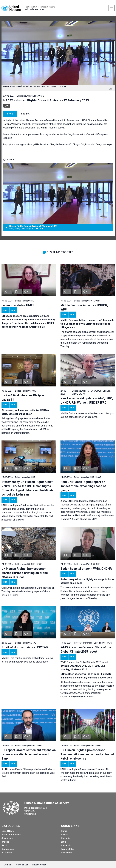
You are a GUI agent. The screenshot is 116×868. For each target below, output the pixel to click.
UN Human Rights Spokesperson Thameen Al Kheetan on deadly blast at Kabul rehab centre (87, 754)
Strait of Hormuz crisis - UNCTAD (25, 647)
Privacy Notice (39, 865)
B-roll (4, 845)
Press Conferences (11, 835)
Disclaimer (67, 853)
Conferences (8, 849)
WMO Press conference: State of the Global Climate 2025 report (86, 649)
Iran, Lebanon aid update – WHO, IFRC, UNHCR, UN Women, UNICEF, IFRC (87, 400)
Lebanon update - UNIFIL (18, 305)
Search (65, 835)
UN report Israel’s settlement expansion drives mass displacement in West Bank (29, 754)
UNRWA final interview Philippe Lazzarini (23, 397)
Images (5, 842)
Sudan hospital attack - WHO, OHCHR (86, 569)
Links (64, 842)
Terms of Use (68, 849)
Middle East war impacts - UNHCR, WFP (84, 307)
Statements (7, 838)
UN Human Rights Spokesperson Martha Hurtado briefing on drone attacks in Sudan (25, 573)
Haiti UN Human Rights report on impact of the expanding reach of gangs (83, 486)
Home (64, 831)
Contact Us (66, 845)
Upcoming (66, 838)
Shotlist (25, 114)
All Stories (7, 853)
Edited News (8, 831)
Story (10, 114)
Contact (8, 865)
